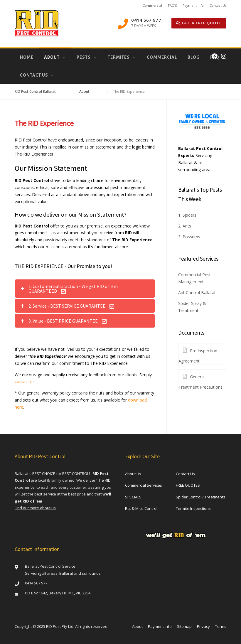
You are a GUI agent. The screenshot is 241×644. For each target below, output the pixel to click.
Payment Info (193, 5)
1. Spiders (187, 215)
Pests (84, 57)
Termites (119, 57)
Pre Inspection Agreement (198, 354)
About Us (133, 474)
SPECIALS (133, 497)
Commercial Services (144, 485)
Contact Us (218, 5)
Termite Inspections (193, 508)
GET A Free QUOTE (199, 23)
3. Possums (189, 237)
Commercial (152, 5)
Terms (221, 626)
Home (27, 57)
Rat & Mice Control (141, 508)
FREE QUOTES (188, 485)
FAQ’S (172, 5)
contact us (25, 381)
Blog (194, 57)
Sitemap (184, 626)
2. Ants (185, 226)
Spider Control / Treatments (200, 497)
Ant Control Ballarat (197, 293)
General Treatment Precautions (200, 380)
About (52, 57)
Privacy (203, 626)
